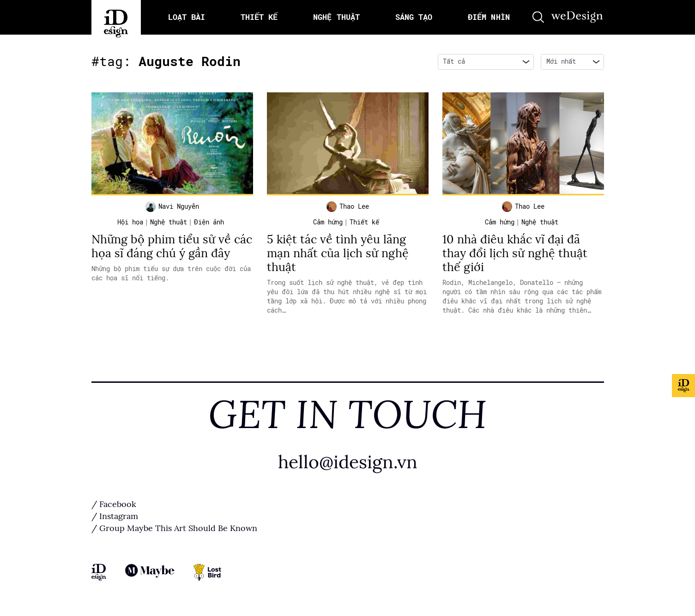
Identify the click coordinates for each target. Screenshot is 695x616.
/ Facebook (114, 505)
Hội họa (130, 223)
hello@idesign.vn (348, 462)
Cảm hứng (328, 223)
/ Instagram (115, 517)
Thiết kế (364, 223)
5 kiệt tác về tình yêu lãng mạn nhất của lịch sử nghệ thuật (338, 254)
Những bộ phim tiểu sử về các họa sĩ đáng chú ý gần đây (172, 247)
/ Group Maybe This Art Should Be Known (174, 529)
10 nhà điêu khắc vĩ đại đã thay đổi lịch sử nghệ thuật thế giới (515, 254)
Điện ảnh (209, 223)
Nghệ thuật (169, 223)
